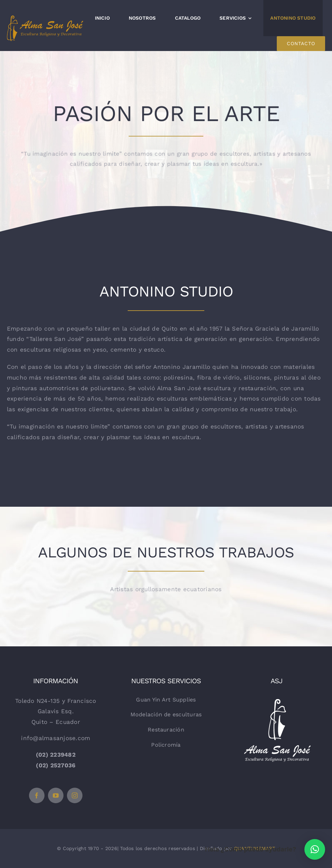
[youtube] (56, 795)
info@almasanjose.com (56, 738)
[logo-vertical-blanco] (276, 698)
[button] (315, 849)
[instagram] (75, 795)
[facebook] (37, 795)
